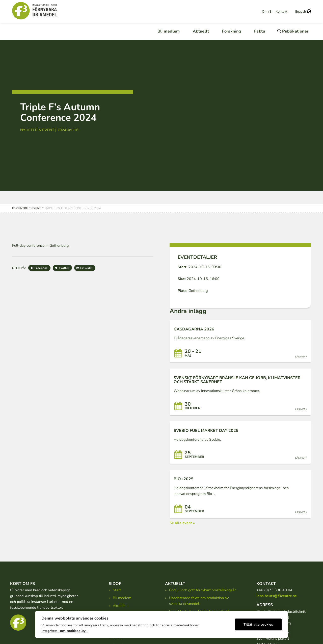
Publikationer (295, 31)
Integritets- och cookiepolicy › (64, 629)
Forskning (232, 31)
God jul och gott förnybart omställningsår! (203, 590)
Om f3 (267, 12)
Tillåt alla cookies (258, 623)
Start (117, 590)
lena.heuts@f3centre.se (277, 596)
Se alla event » (182, 523)
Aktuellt (201, 31)
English (303, 12)
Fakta (260, 31)
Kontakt (281, 12)
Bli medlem (169, 31)
